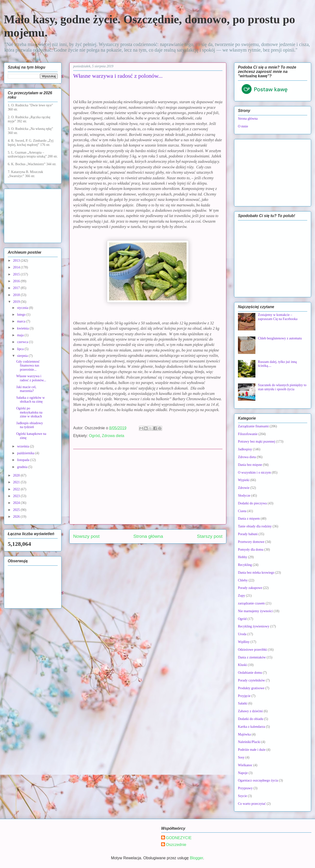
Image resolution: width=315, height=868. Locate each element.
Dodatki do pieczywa (252, 503)
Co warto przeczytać (252, 804)
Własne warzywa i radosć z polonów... (31, 378)
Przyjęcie (244, 696)
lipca (21, 349)
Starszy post (210, 536)
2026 (17, 517)
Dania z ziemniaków (252, 657)
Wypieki (244, 480)
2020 (17, 475)
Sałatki (243, 703)
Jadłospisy (245, 449)
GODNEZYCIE (179, 838)
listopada (24, 460)
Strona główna (148, 536)
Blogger (196, 858)
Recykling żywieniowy (254, 626)
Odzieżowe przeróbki (252, 650)
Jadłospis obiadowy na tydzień (30, 425)
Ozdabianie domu (250, 673)
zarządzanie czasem (251, 603)
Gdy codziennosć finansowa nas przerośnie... (28, 366)
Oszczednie (176, 845)
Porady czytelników (252, 680)
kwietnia (23, 328)
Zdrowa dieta (113, 436)
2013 (17, 261)
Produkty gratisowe (251, 688)
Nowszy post (86, 536)
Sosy (241, 757)
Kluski (242, 665)
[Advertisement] (148, 487)
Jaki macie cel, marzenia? (26, 389)
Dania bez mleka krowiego (256, 573)
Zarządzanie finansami (253, 426)
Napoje (243, 773)
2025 (17, 510)
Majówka (244, 734)
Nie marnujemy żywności (255, 611)
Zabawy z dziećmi (250, 711)
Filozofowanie (248, 434)
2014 (17, 267)
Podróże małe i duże (252, 750)
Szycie (242, 796)
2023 (17, 496)
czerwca (23, 342)
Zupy (242, 596)
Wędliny (244, 642)
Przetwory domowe (251, 542)
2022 (17, 489)
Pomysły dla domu (251, 550)
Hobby (243, 557)
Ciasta (242, 511)
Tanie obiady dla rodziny (255, 526)
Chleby (243, 580)
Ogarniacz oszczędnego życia (258, 780)
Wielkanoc (245, 765)
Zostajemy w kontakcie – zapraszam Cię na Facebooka (278, 317)
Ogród (94, 436)
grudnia (23, 467)
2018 (17, 295)
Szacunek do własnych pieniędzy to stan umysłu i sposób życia (282, 387)
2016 (17, 281)
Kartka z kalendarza (252, 727)
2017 (17, 288)
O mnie (243, 126)
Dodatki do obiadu (251, 719)
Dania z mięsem (249, 519)
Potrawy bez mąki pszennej (257, 442)
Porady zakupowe (250, 588)
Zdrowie (244, 488)
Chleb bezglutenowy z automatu (280, 338)
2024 (17, 503)
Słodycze (244, 496)
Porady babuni (248, 534)
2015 (17, 274)
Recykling (245, 565)
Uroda (242, 634)
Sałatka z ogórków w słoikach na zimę (31, 400)
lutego (22, 315)
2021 (17, 482)
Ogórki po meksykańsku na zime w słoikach (29, 412)
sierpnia (23, 356)
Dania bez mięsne (250, 465)
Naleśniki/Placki (249, 742)
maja (21, 335)
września (23, 446)
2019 (17, 302)
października (26, 453)
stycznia (23, 308)
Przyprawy (245, 788)
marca (22, 321)
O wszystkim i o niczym (254, 473)
